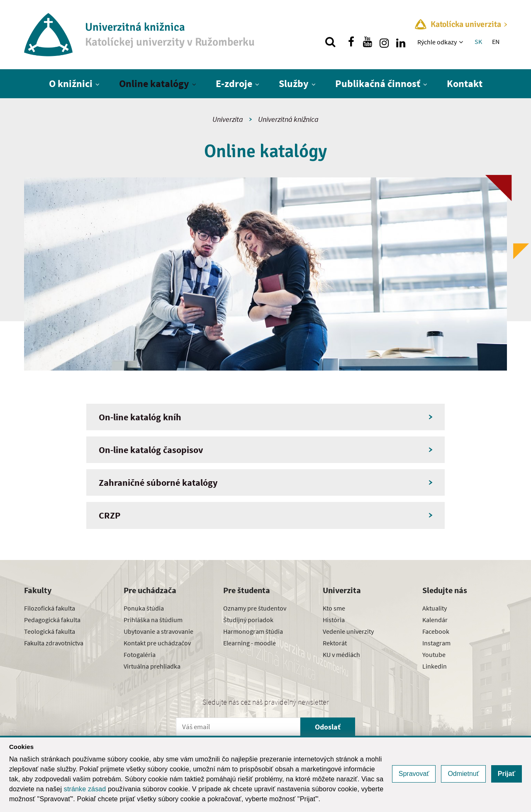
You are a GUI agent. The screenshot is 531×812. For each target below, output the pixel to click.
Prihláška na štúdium (153, 620)
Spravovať (414, 774)
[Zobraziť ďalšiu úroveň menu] (462, 42)
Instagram (436, 643)
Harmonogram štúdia (253, 631)
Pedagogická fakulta (52, 620)
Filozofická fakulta (50, 608)
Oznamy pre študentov (255, 608)
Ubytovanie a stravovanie (158, 631)
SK (478, 41)
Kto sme (334, 608)
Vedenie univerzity (348, 631)
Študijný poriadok (248, 620)
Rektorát (335, 643)
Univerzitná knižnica (288, 119)
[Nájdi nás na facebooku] (351, 42)
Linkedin (435, 666)
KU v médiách (341, 654)
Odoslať (328, 727)
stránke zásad (85, 789)
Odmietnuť (463, 774)
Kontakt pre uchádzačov (157, 643)
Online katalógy (154, 84)
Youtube (434, 654)
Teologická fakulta (50, 631)
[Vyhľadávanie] (330, 42)
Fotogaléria (140, 654)
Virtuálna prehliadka (152, 666)
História (334, 620)
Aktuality (435, 608)
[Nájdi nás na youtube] (368, 42)
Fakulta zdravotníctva (54, 643)
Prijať (507, 774)
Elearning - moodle (250, 643)
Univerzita (228, 119)
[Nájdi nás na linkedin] (401, 42)
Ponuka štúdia (144, 608)
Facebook (436, 631)
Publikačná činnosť (378, 84)
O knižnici (71, 84)
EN (496, 41)
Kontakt (465, 84)
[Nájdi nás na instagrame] (384, 42)
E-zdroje (234, 84)
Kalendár (435, 620)
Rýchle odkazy (437, 42)
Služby (294, 84)
